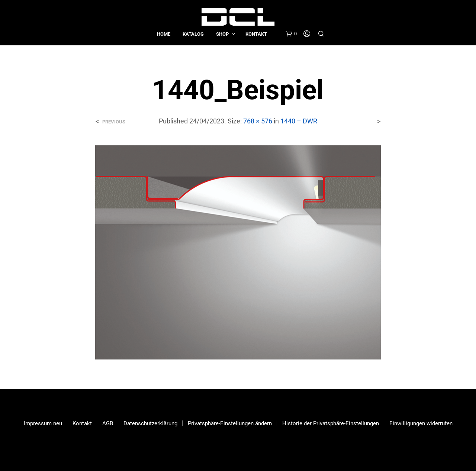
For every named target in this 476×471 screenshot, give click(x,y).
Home (164, 34)
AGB (108, 423)
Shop (222, 34)
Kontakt (256, 34)
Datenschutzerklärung (150, 423)
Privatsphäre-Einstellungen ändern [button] (230, 423)
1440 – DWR (299, 121)
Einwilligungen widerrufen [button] (421, 423)
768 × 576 (258, 121)
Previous (114, 122)
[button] (291, 34)
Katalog (193, 34)
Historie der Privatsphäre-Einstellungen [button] (331, 423)
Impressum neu (43, 423)
